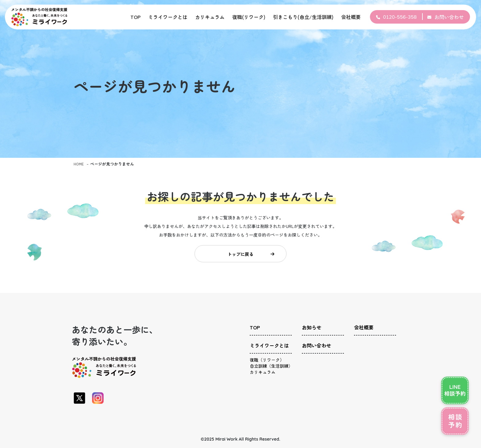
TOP (135, 17)
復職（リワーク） (267, 360)
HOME (79, 164)
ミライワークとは (168, 17)
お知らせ (312, 330)
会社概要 (351, 17)
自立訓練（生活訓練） (271, 369)
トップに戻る (250, 255)
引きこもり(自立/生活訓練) (303, 17)
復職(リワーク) (249, 17)
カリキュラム (210, 17)
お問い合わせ (449, 17)
